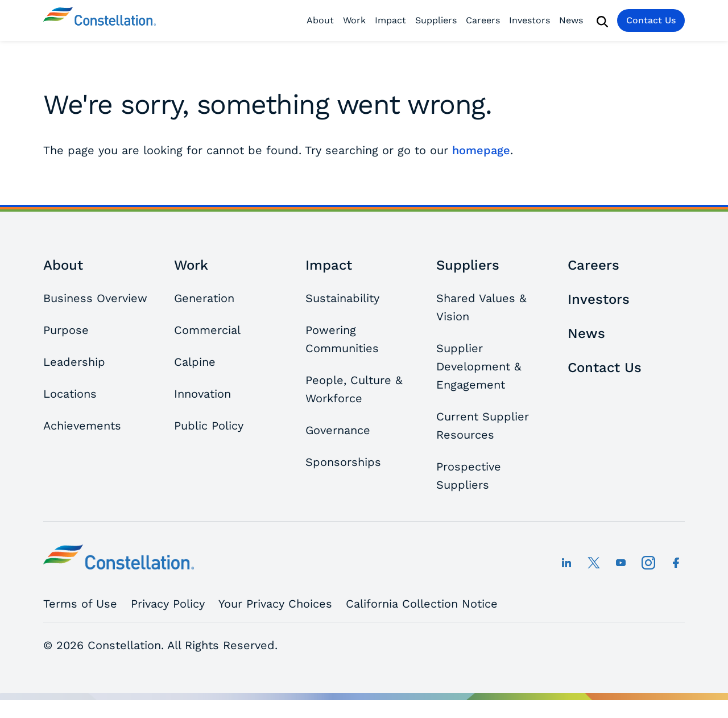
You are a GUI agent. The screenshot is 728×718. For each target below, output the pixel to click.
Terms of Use (80, 604)
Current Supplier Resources (483, 426)
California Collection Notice (422, 604)
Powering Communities (342, 339)
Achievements (82, 426)
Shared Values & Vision (481, 307)
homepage (481, 150)
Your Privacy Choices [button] (275, 604)
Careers (483, 20)
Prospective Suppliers (469, 476)
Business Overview (95, 298)
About (320, 20)
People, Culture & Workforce (354, 389)
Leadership (74, 362)
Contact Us (651, 20)
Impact (390, 20)
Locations (70, 394)
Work (354, 20)
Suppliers (436, 20)
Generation (204, 298)
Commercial (207, 330)
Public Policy (209, 426)
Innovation (202, 394)
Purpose (66, 330)
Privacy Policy (168, 604)
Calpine (195, 362)
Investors (530, 20)
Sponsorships (343, 462)
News (571, 20)
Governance (338, 430)
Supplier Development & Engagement (479, 366)
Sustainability (342, 298)
